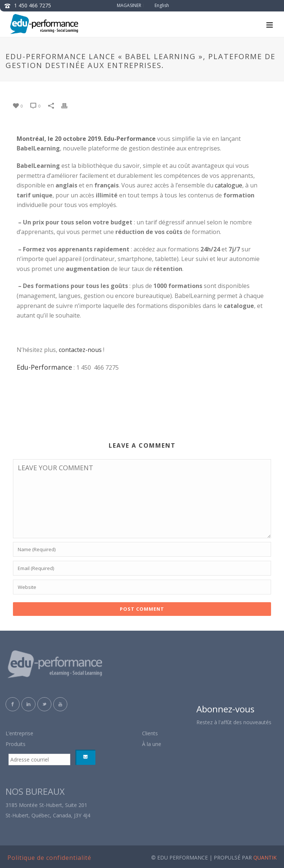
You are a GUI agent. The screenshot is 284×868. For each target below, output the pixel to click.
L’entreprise (19, 733)
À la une (152, 744)
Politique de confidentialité (49, 858)
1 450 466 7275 (33, 5)
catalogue (229, 185)
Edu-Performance (44, 367)
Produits (16, 744)
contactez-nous (80, 350)
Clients (150, 733)
